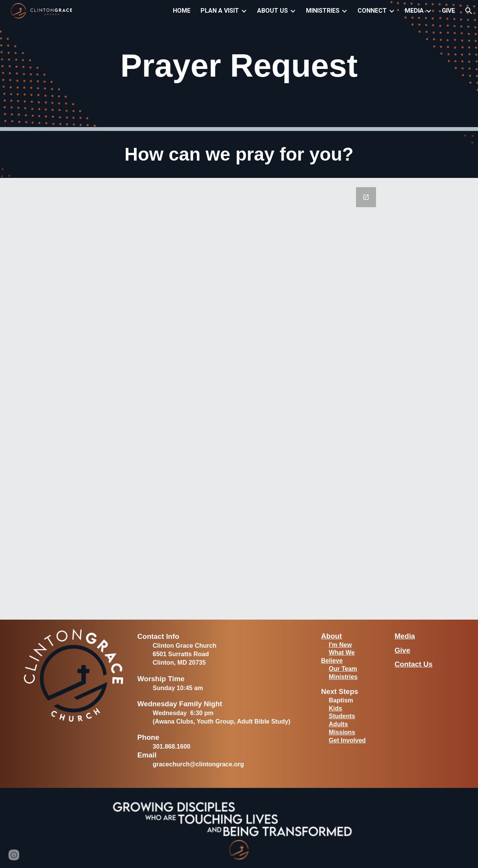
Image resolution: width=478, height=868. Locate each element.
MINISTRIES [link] (323, 11)
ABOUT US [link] (272, 11)
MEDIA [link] (414, 11)
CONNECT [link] (372, 11)
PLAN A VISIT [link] (220, 11)
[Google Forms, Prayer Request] (239, 399)
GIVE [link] (448, 11)
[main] (239, 66)
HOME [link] (182, 11)
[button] (469, 11)
